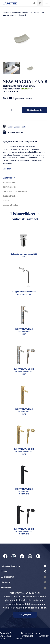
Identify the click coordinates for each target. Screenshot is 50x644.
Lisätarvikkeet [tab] (9, 178)
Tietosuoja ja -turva (30, 633)
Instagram (30, 556)
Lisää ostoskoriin (35, 110)
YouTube (14, 556)
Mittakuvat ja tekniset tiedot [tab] (15, 191)
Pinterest (22, 556)
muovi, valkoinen (24, 293)
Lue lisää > (7, 169)
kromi (24, 255)
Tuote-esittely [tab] (9, 182)
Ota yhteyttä (25, 615)
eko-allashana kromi (24, 332)
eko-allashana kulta (24, 412)
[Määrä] (11, 110)
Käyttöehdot (27, 636)
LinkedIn (38, 556)
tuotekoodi (8, 92)
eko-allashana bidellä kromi (24, 372)
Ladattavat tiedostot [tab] (12, 205)
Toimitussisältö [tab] (9, 187)
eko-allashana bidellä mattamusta (24, 531)
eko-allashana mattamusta (24, 491)
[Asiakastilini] (34, 3)
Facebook (5, 556)
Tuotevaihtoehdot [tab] (11, 196)
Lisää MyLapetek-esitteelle (19, 127)
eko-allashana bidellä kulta (24, 451)
